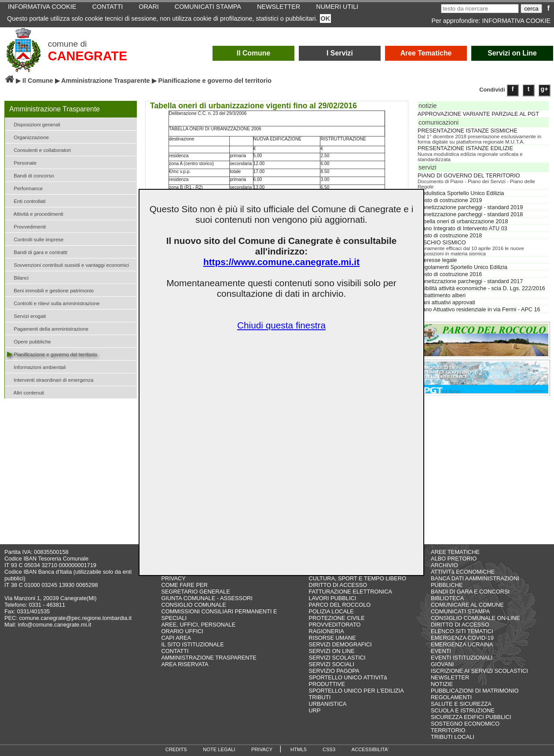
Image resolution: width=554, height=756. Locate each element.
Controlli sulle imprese (35, 239)
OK (326, 18)
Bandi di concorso (31, 175)
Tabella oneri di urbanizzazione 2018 (463, 221)
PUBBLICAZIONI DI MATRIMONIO (475, 691)
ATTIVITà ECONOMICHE (463, 572)
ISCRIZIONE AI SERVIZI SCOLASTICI (479, 671)
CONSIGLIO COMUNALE (193, 605)
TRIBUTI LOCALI (453, 737)
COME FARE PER (184, 585)
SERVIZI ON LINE (331, 651)
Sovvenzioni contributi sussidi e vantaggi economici (68, 264)
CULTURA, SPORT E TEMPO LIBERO (357, 578)
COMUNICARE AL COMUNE (467, 605)
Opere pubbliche (29, 341)
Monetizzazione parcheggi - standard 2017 (470, 281)
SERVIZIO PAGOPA (334, 671)
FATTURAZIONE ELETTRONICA (350, 592)
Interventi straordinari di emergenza (50, 379)
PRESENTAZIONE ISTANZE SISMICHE (468, 131)
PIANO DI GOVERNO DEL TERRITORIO (469, 176)
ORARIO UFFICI (182, 631)
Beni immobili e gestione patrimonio (50, 290)
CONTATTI (175, 651)
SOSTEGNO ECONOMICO (465, 724)
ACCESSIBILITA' (370, 749)
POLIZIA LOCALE (331, 611)
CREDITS (176, 749)
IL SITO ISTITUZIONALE (192, 644)
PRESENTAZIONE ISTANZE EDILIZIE (465, 148)
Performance (25, 188)
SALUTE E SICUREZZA (461, 704)
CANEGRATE (88, 56)
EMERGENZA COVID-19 (462, 638)
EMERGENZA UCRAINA (462, 644)
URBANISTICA (327, 704)
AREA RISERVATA (185, 664)
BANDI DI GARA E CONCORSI (470, 592)
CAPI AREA (176, 638)
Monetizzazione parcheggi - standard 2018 (470, 214)
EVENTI (441, 651)
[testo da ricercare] (480, 9)
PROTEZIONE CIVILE (336, 618)
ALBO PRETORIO (454, 559)
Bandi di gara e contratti (37, 252)
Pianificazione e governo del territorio (52, 354)
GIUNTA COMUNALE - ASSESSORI (207, 598)
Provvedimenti (26, 226)
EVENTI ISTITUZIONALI (462, 658)
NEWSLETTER (450, 677)
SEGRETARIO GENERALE (195, 592)
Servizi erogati (26, 315)
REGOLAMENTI (451, 697)
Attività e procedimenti (35, 213)
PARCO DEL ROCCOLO (339, 605)
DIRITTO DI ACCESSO (338, 585)
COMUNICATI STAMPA (460, 611)
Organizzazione (28, 137)
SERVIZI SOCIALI (331, 664)
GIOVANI (442, 664)
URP (314, 710)
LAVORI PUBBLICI (332, 598)
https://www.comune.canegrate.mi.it (281, 262)
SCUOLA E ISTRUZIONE (463, 710)
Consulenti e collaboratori (39, 149)
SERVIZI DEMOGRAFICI (340, 644)
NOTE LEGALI (219, 749)
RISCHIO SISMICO (442, 243)
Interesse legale (437, 260)
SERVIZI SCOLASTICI (337, 658)
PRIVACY (173, 578)
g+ (545, 89)
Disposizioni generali (34, 124)
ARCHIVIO (444, 565)
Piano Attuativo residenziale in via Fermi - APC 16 (479, 310)
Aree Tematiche (426, 53)
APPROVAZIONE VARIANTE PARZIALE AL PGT (478, 114)
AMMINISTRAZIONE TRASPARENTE (209, 658)
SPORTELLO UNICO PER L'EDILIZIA (356, 691)
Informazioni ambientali (37, 367)
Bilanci (18, 277)
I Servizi (340, 53)
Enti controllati (26, 201)
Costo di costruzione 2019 (450, 200)
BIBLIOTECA (447, 598)
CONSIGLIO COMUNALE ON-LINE (475, 618)
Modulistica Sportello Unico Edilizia (461, 193)
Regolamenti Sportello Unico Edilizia (462, 267)
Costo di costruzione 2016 (450, 274)
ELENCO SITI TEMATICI (462, 631)
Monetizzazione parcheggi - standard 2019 (470, 207)
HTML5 (299, 749)
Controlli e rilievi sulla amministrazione (53, 303)
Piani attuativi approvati (446, 302)
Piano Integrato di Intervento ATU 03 (462, 229)
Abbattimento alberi (442, 295)
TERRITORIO (448, 730)
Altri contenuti (26, 392)
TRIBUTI (319, 697)
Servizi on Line (512, 53)
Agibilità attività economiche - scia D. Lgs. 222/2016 (481, 288)
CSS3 (329, 749)
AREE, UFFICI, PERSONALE (198, 625)
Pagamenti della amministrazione (48, 328)
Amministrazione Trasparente (106, 81)
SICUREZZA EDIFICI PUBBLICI (471, 717)
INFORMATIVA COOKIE (516, 21)
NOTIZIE (442, 684)
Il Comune (254, 53)
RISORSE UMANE (332, 638)
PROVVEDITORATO (334, 625)
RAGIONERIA (326, 631)
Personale (22, 162)
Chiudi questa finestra (281, 325)
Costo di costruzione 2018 (450, 236)
